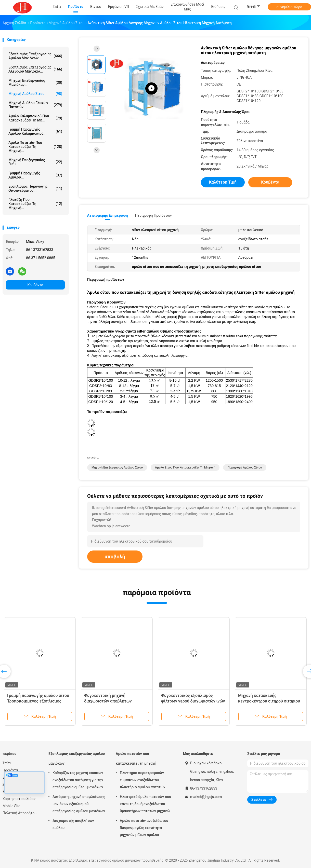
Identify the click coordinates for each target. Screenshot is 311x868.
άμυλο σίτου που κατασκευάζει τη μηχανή (185, 467)
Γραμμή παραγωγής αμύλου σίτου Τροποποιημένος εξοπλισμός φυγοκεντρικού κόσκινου (38, 701)
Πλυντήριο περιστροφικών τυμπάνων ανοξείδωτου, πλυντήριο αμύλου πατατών (142, 780)
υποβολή (115, 557)
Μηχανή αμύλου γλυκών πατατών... (35, 105)
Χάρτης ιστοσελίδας (19, 799)
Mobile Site (11, 806)
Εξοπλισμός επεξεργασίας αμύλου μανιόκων (77, 759)
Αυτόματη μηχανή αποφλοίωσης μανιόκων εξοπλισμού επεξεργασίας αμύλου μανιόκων (79, 804)
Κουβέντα (35, 285)
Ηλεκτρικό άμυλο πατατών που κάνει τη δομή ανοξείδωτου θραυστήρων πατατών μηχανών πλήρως (146, 805)
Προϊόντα (10, 770)
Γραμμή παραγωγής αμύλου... (35, 175)
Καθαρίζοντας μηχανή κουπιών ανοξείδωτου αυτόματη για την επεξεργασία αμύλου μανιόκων (78, 780)
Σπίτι (7, 763)
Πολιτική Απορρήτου (20, 813)
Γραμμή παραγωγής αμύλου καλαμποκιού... (35, 131)
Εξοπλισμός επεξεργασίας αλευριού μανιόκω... (35, 69)
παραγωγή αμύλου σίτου (245, 467)
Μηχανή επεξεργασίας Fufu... (35, 162)
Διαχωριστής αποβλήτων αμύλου (73, 824)
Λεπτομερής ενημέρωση (107, 215)
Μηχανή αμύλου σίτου (35, 94)
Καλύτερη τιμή (223, 182)
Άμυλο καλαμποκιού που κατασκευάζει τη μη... (35, 118)
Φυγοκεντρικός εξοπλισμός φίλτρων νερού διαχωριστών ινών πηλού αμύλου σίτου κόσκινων (193, 701)
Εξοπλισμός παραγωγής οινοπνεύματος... (35, 188)
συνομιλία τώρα (289, 7)
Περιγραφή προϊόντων (153, 215)
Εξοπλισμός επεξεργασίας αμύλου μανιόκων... (35, 56)
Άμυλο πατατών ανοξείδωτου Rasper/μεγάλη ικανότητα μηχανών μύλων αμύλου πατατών (144, 829)
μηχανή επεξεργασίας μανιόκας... (35, 82)
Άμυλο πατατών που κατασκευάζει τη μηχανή (136, 759)
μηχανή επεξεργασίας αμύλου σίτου (117, 467)
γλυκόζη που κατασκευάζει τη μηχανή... (35, 204)
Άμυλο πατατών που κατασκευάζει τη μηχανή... (35, 147)
